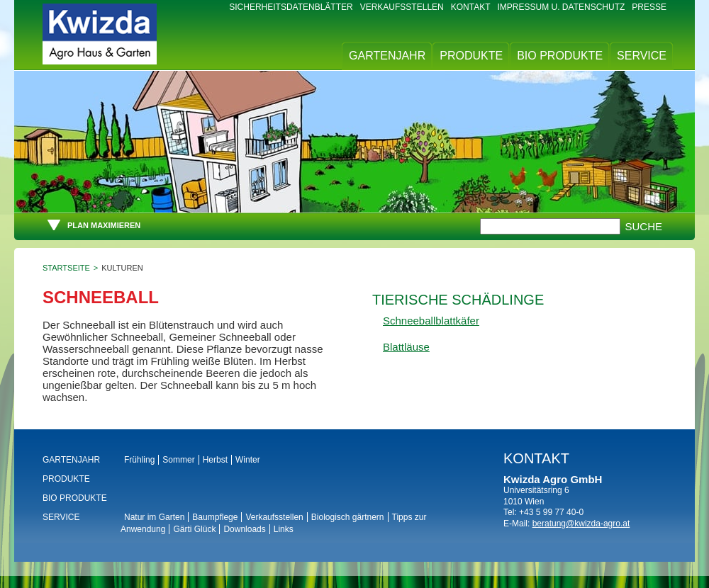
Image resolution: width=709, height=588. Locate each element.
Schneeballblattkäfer (431, 321)
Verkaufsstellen (402, 7)
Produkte (471, 56)
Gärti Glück (194, 529)
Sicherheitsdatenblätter (291, 7)
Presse (649, 7)
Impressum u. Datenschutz (562, 7)
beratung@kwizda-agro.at (581, 524)
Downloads (244, 529)
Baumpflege (215, 517)
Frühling (139, 460)
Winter (248, 460)
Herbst (215, 460)
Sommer (178, 460)
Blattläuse (406, 347)
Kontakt (471, 7)
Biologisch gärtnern (348, 517)
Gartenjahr (387, 56)
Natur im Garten (154, 517)
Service (642, 56)
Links (284, 529)
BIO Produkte (560, 56)
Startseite (66, 268)
